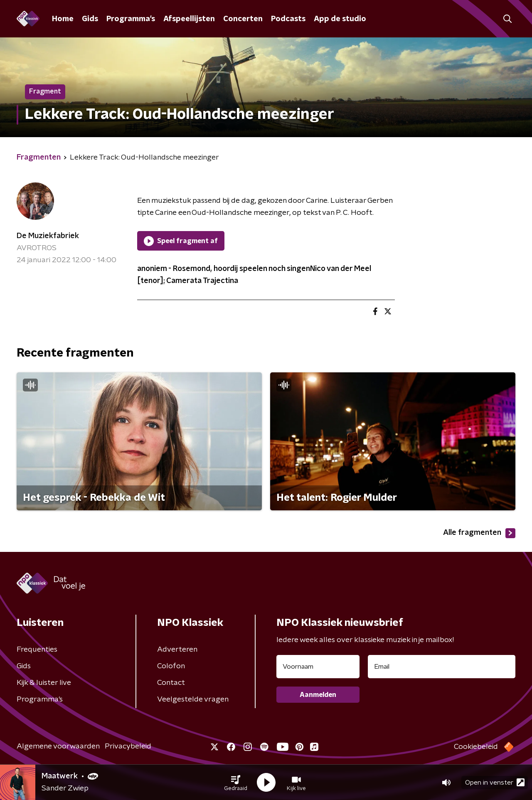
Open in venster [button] (495, 782)
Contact (171, 683)
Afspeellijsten (189, 19)
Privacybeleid (128, 746)
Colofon (171, 666)
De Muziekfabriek (48, 236)
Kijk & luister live (44, 683)
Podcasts (288, 19)
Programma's (131, 19)
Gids (90, 19)
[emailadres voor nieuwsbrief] (442, 667)
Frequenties (37, 650)
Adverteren (177, 650)
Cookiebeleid (476, 747)
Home (63, 19)
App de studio (340, 19)
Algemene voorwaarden (58, 746)
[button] (236, 783)
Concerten (243, 19)
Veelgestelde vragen (193, 699)
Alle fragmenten (479, 533)
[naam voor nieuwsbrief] (318, 667)
